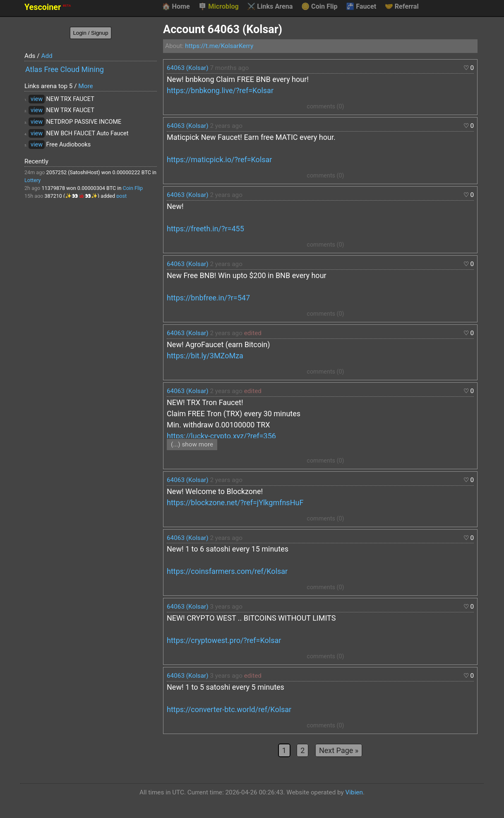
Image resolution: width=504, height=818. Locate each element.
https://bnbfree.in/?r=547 (208, 298)
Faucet (361, 7)
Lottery (32, 180)
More (85, 86)
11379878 (53, 188)
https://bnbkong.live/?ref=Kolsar (220, 90)
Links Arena (270, 7)
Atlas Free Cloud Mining (65, 69)
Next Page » (339, 750)
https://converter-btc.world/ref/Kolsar (229, 709)
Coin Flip (319, 7)
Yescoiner (48, 7)
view (37, 99)
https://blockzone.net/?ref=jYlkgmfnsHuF (235, 503)
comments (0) (325, 107)
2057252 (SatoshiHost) (73, 172)
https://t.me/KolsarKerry (219, 46)
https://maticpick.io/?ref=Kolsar (219, 160)
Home (176, 7)
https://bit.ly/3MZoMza (205, 356)
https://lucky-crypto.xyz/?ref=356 (221, 436)
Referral (402, 7)
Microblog (218, 7)
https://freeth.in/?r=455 (205, 229)
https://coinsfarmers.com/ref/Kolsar (227, 571)
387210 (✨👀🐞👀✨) (72, 196)
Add (47, 56)
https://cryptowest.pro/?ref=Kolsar (224, 640)
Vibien (354, 792)
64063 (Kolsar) (188, 68)
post (121, 196)
